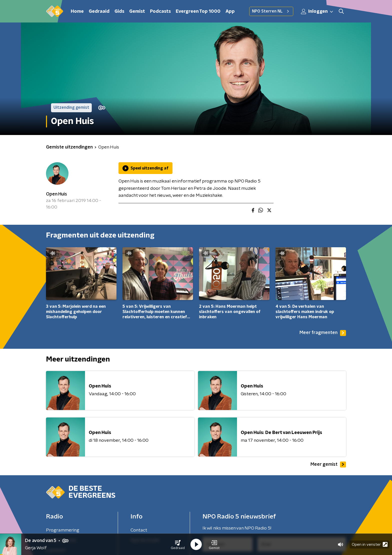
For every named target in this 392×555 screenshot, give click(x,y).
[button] (178, 544)
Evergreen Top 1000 (198, 11)
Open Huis (56, 194)
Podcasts (160, 11)
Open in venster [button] (370, 544)
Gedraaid (99, 11)
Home (77, 11)
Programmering (63, 530)
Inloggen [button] (317, 11)
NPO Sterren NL (271, 11)
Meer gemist (328, 464)
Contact (139, 530)
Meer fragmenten (323, 333)
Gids (119, 11)
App (230, 11)
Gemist (137, 11)
